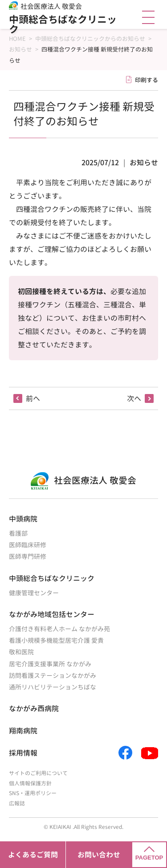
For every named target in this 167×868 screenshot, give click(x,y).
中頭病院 (23, 519)
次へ (134, 398)
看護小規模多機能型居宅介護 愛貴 (56, 640)
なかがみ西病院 (34, 709)
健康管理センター (34, 593)
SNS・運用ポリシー (33, 793)
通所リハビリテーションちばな (53, 687)
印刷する (147, 80)
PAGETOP (149, 854)
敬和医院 (21, 652)
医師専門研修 (28, 556)
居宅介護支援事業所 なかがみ (50, 664)
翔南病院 (23, 731)
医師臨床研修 (28, 545)
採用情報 (23, 753)
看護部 (18, 533)
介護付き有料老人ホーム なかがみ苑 (59, 629)
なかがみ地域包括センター (52, 614)
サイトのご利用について (38, 773)
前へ (33, 398)
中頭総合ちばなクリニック (63, 24)
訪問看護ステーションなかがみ (53, 675)
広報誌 (17, 803)
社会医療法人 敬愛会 (51, 6)
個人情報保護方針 (30, 783)
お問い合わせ (99, 855)
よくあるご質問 (33, 855)
